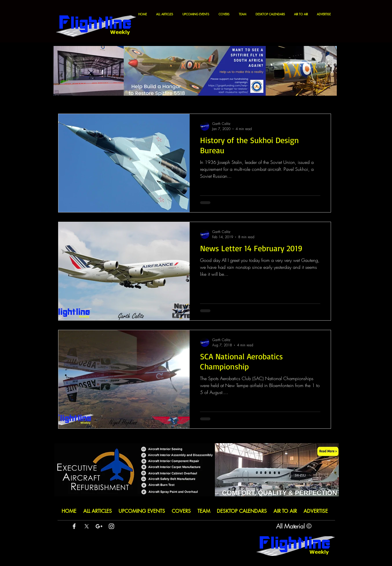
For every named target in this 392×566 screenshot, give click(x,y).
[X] (87, 526)
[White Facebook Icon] (74, 526)
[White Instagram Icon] (111, 526)
